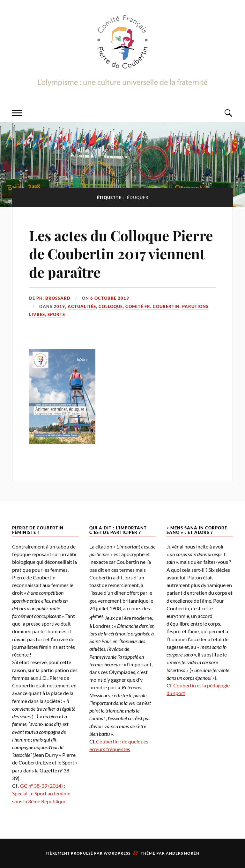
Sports (56, 314)
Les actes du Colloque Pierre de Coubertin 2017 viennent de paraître (121, 254)
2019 (59, 306)
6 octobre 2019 (110, 298)
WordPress (117, 853)
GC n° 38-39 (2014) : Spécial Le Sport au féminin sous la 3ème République (41, 793)
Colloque (111, 306)
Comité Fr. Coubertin (152, 306)
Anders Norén (183, 853)
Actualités (82, 306)
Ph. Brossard (53, 298)
